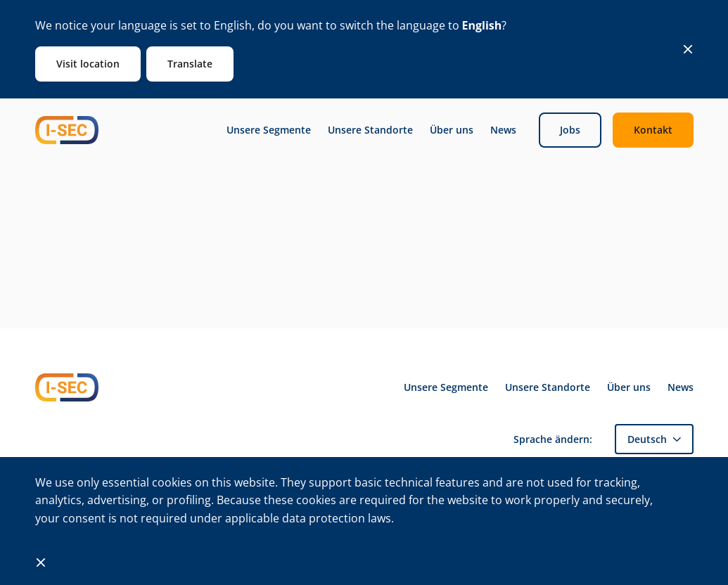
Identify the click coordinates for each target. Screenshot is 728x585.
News (503, 130)
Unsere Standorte (370, 130)
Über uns (452, 130)
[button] (654, 439)
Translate (190, 64)
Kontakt (653, 130)
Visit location (88, 64)
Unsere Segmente (269, 130)
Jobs (570, 130)
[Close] (688, 49)
